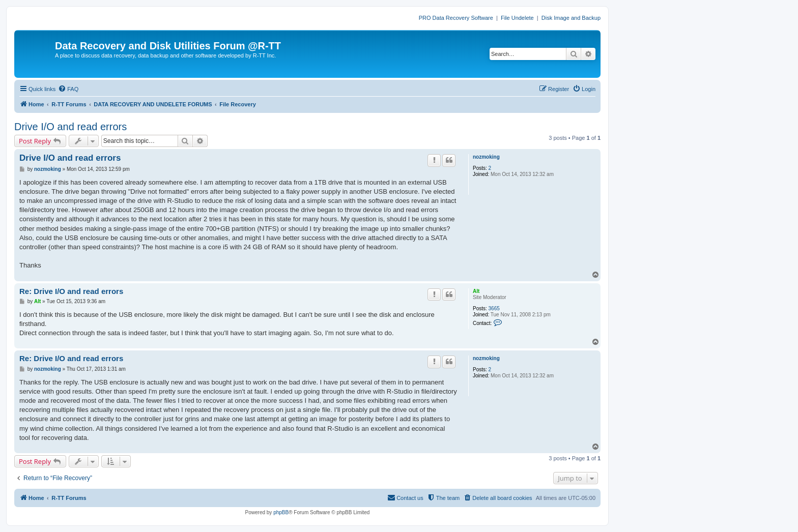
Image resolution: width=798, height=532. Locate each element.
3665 (494, 308)
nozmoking (486, 157)
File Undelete (517, 18)
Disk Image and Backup (571, 18)
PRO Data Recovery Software (456, 18)
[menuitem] (68, 89)
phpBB (281, 512)
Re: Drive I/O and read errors (71, 291)
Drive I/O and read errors (70, 127)
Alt (476, 291)
